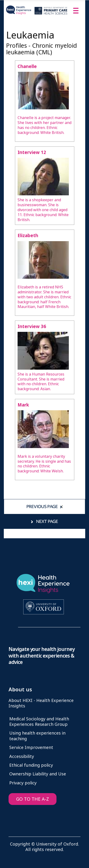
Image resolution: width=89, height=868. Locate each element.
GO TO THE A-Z (33, 799)
